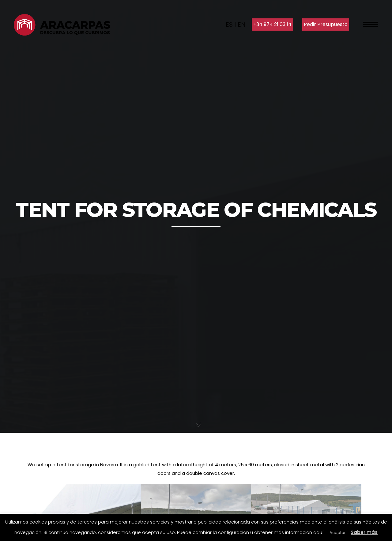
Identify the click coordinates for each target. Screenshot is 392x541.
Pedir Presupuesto (326, 24)
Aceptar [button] (338, 533)
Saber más (364, 532)
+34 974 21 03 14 (272, 24)
